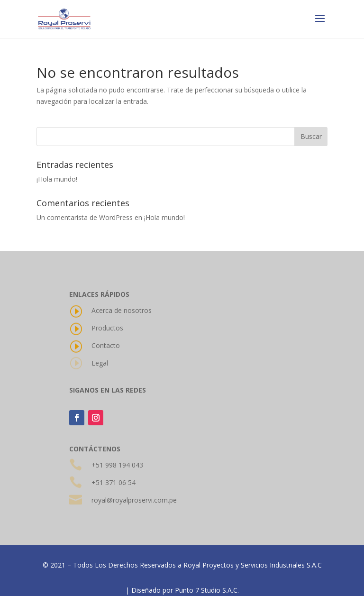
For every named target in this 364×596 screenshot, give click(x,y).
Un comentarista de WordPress (85, 217)
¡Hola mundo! (57, 179)
